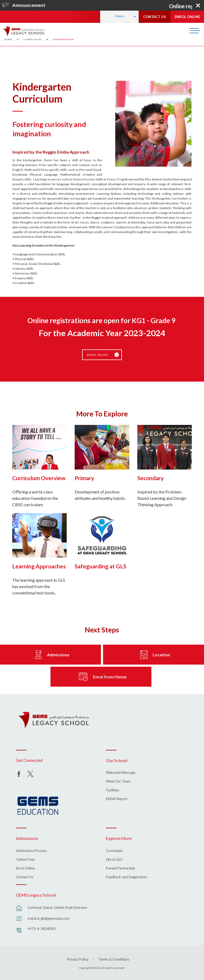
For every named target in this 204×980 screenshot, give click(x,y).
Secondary (150, 477)
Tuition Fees (25, 858)
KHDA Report (117, 798)
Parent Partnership (121, 867)
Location (161, 654)
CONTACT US (155, 17)
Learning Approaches (39, 565)
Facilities (113, 789)
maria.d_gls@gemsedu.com (49, 917)
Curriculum (114, 850)
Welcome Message (121, 772)
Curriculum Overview (39, 477)
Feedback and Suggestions (127, 876)
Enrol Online (98, 354)
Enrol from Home (110, 676)
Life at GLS (114, 858)
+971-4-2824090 (42, 928)
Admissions (58, 654)
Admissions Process (31, 850)
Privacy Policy (78, 958)
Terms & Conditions (114, 958)
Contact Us (25, 876)
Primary (84, 477)
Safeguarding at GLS (100, 565)
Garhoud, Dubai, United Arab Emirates (57, 906)
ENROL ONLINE (187, 17)
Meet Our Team (118, 780)
